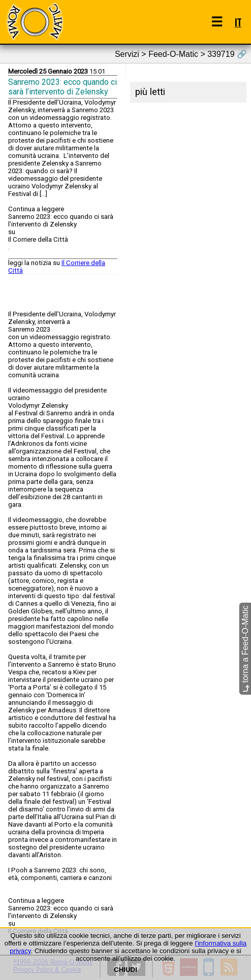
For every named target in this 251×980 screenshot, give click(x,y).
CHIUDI (125, 970)
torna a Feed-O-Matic (245, 649)
